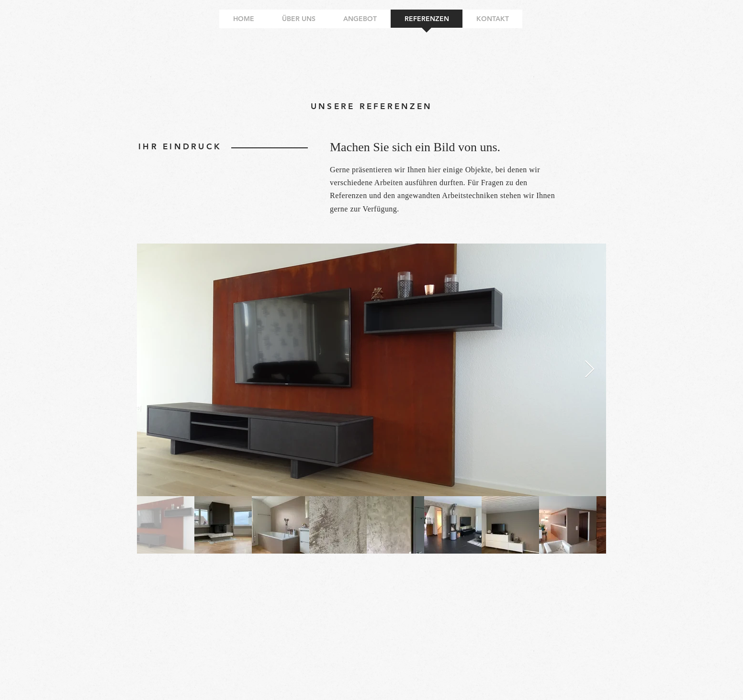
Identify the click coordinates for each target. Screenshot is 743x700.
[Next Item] (590, 370)
